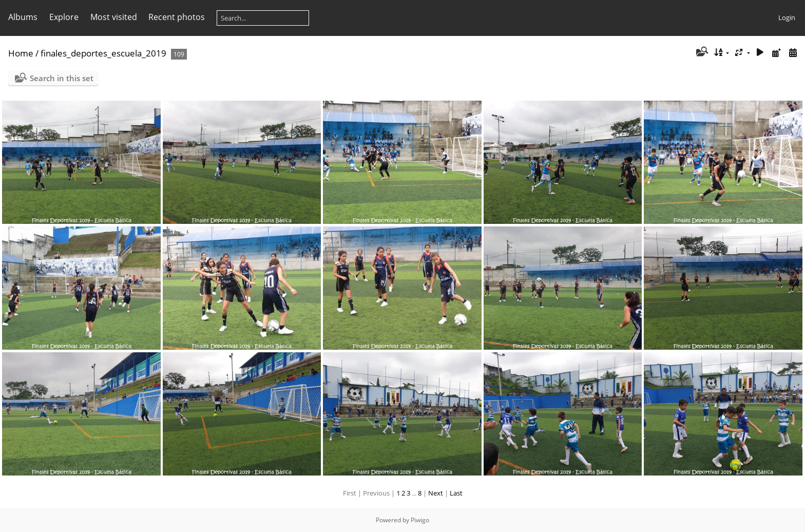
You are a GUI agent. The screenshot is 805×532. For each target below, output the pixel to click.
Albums (23, 17)
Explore (64, 17)
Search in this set (62, 78)
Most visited (114, 17)
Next (436, 493)
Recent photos (177, 17)
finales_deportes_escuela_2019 (103, 53)
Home (21, 53)
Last (456, 493)
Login (787, 17)
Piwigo (420, 520)
